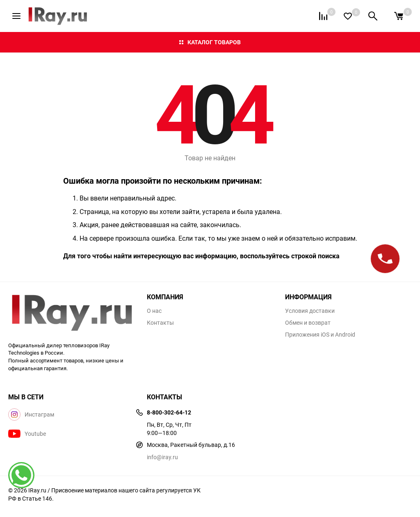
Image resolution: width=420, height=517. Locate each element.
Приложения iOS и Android (320, 335)
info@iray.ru (162, 457)
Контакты (160, 323)
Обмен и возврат (308, 323)
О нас (154, 311)
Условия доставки (310, 311)
